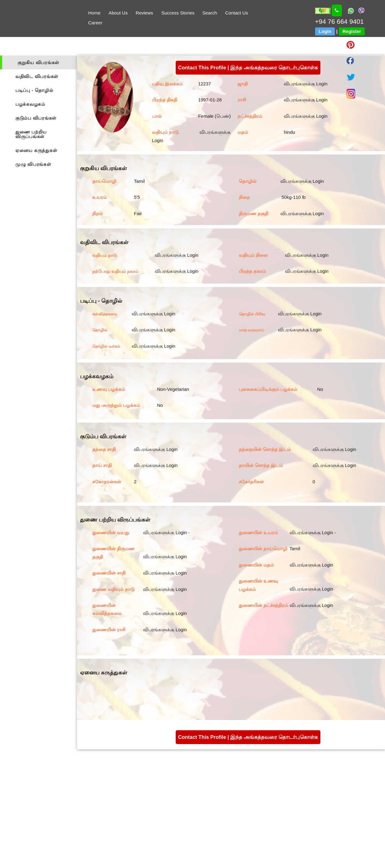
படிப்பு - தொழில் (34, 90)
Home (94, 13)
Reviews (144, 13)
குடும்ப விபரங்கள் (36, 118)
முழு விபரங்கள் (33, 164)
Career (95, 23)
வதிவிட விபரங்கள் (37, 76)
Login (325, 31)
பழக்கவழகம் (30, 104)
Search (210, 13)
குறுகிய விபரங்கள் (38, 62)
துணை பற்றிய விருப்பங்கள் (31, 134)
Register (352, 31)
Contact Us (237, 13)
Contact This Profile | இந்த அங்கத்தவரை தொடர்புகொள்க (248, 68)
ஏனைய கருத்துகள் (36, 150)
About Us (118, 13)
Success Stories (178, 13)
